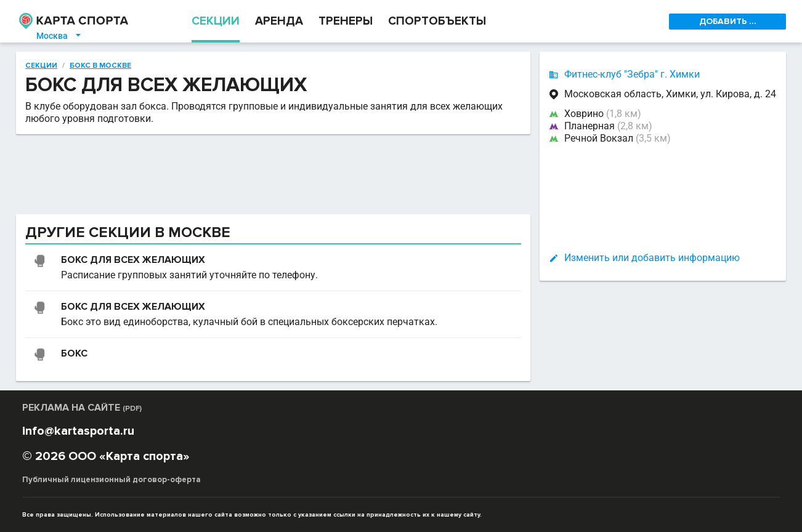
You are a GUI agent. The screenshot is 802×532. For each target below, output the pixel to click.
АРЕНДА (279, 21)
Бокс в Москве (100, 66)
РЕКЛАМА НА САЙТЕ (82, 408)
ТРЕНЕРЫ (346, 21)
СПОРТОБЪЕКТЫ (437, 21)
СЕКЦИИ (216, 21)
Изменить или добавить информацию (652, 258)
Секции (41, 66)
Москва (59, 36)
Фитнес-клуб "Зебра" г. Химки (632, 74)
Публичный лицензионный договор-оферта (111, 480)
